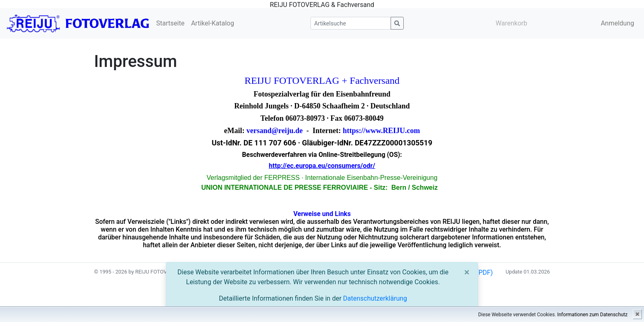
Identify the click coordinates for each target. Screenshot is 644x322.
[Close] (467, 272)
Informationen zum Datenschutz (592, 315)
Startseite (170, 23)
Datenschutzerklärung (375, 298)
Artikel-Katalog (213, 23)
